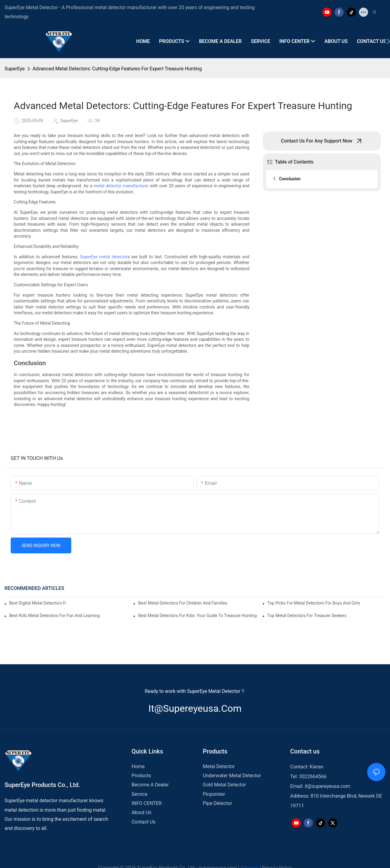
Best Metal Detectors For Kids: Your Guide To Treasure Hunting (197, 616)
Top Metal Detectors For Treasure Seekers (307, 616)
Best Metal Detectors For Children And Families (183, 603)
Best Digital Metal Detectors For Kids (38, 603)
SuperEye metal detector (104, 257)
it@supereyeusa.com (195, 708)
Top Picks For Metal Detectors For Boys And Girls (314, 603)
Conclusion (290, 179)
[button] (388, 41)
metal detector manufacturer (121, 186)
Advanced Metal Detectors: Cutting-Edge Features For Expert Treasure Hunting (117, 69)
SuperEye (15, 69)
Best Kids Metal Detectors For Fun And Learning (54, 616)
